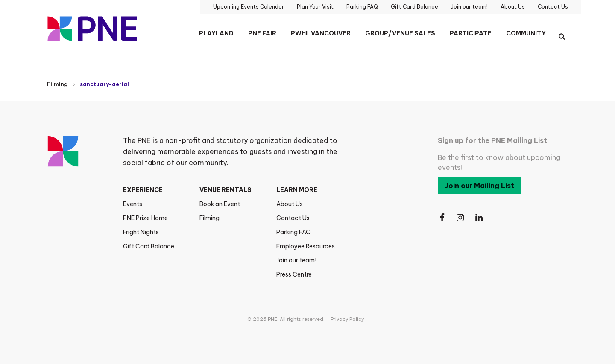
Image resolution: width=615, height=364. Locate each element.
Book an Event (220, 204)
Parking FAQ (294, 232)
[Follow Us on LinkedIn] (480, 218)
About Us (290, 204)
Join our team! (296, 260)
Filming (57, 84)
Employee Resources (306, 246)
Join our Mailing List (480, 186)
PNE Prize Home (145, 218)
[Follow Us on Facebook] (442, 218)
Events (133, 204)
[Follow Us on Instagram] (461, 218)
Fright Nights (141, 232)
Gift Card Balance (149, 246)
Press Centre (294, 274)
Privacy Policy (347, 319)
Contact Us (293, 218)
